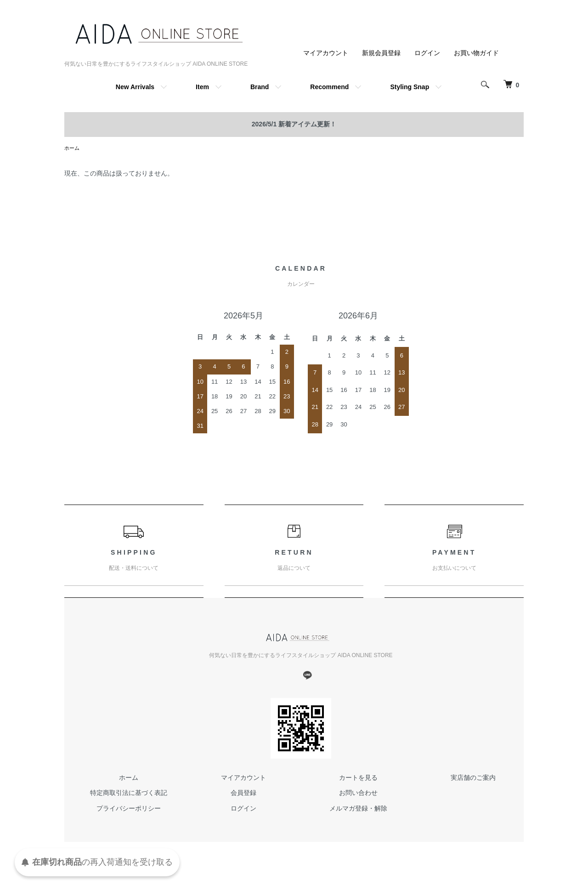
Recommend (329, 87)
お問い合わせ (358, 794)
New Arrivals (135, 87)
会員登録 (243, 794)
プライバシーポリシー (129, 809)
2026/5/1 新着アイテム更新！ (294, 124)
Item (202, 87)
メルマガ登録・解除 (358, 809)
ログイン (427, 53)
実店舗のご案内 (473, 778)
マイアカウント (326, 53)
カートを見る (358, 778)
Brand (260, 87)
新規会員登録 (381, 53)
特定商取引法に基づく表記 (129, 794)
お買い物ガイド (476, 53)
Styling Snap (410, 87)
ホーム (73, 148)
